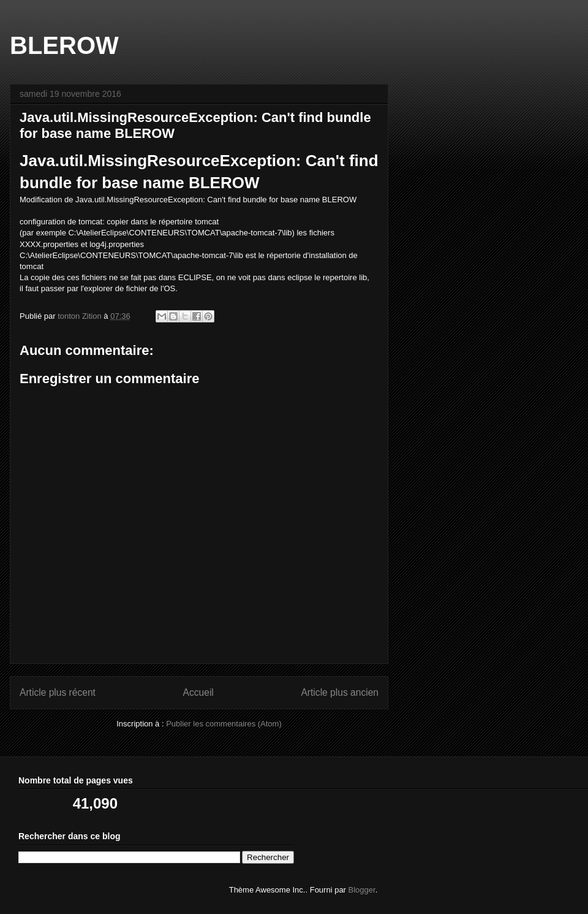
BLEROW (64, 45)
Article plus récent (58, 692)
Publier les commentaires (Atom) (224, 724)
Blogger (362, 890)
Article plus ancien (340, 692)
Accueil (198, 692)
